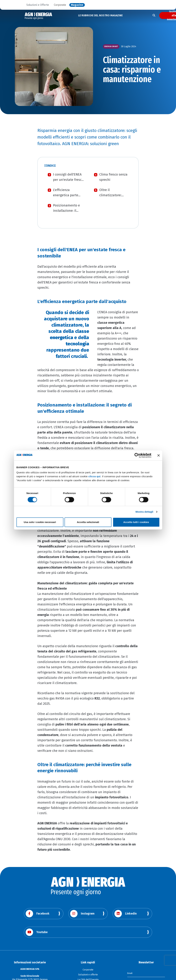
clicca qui (94, 476)
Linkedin (126, 914)
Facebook (38, 914)
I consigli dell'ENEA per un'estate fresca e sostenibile (68, 180)
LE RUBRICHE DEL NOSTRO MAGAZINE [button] (100, 15)
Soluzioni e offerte (88, 975)
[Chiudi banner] (159, 455)
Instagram (82, 914)
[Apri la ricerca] (154, 15)
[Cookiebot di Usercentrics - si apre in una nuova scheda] (137, 455)
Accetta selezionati (88, 522)
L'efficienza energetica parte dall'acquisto (66, 195)
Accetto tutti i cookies (136, 522)
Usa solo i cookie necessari (40, 522)
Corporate (60, 5)
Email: (130, 973)
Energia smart (111, 46)
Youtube (37, 932)
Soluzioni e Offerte (38, 5)
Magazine (77, 5)
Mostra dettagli (144, 512)
